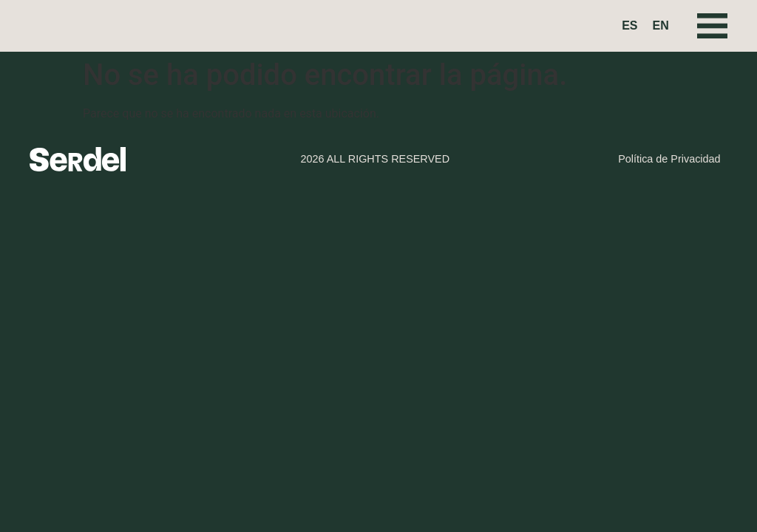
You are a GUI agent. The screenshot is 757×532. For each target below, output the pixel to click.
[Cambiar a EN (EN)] (661, 26)
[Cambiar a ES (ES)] (629, 26)
